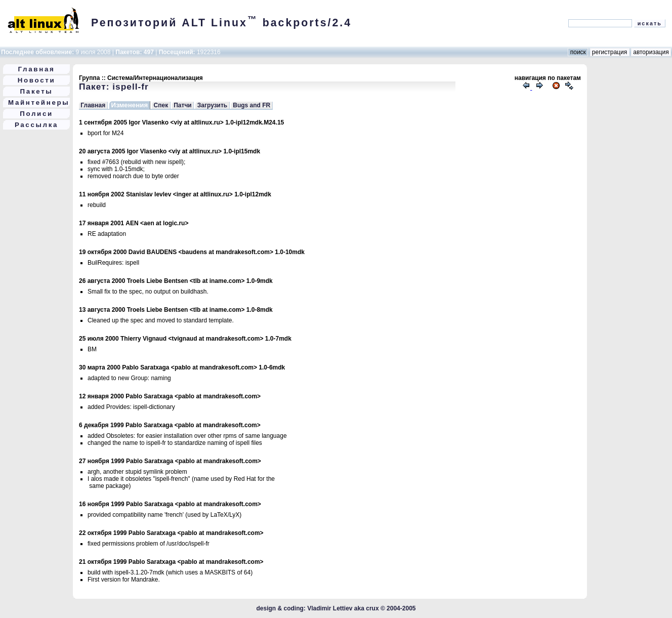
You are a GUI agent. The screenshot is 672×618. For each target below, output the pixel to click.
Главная (37, 69)
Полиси (36, 114)
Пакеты (37, 91)
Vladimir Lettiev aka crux (343, 608)
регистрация (610, 52)
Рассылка (36, 125)
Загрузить (212, 105)
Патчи (183, 105)
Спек (161, 105)
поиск (578, 52)
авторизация (651, 52)
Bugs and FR (251, 105)
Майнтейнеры (39, 102)
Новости (37, 80)
